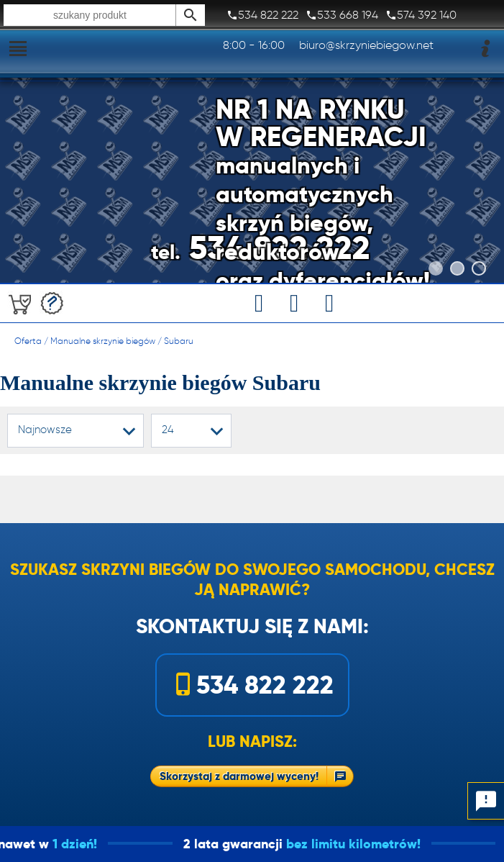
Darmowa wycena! (52, 303)
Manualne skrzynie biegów (103, 341)
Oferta (28, 341)
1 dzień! (92, 844)
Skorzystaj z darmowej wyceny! (239, 776)
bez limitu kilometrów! (371, 844)
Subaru (179, 341)
